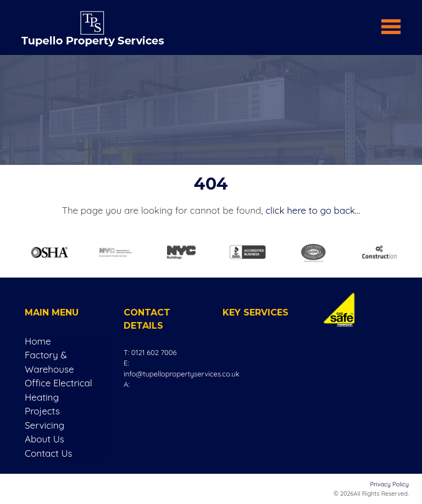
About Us (45, 439)
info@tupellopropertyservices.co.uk (182, 374)
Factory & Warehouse (49, 362)
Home (38, 341)
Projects (42, 411)
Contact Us (49, 453)
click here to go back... (313, 210)
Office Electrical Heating (59, 390)
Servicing (45, 425)
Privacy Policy (390, 484)
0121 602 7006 (154, 352)
